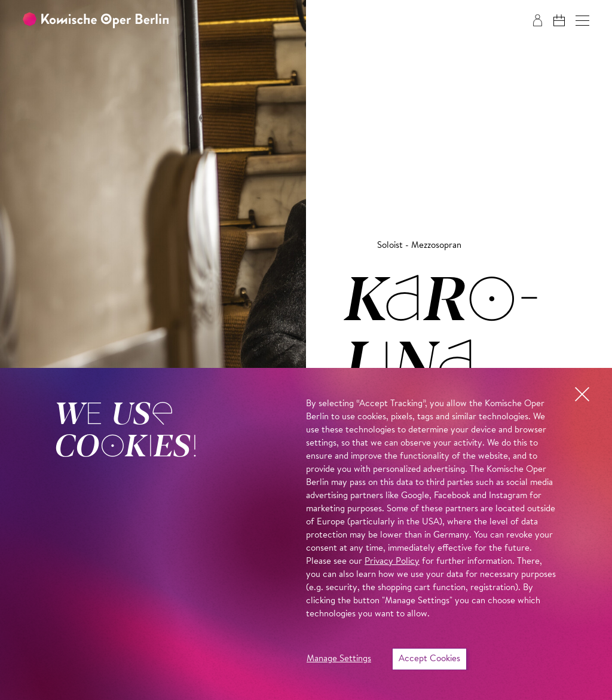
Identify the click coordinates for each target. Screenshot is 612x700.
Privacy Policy (392, 562)
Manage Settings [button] (339, 659)
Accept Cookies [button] (429, 659)
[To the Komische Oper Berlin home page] (96, 21)
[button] (582, 21)
